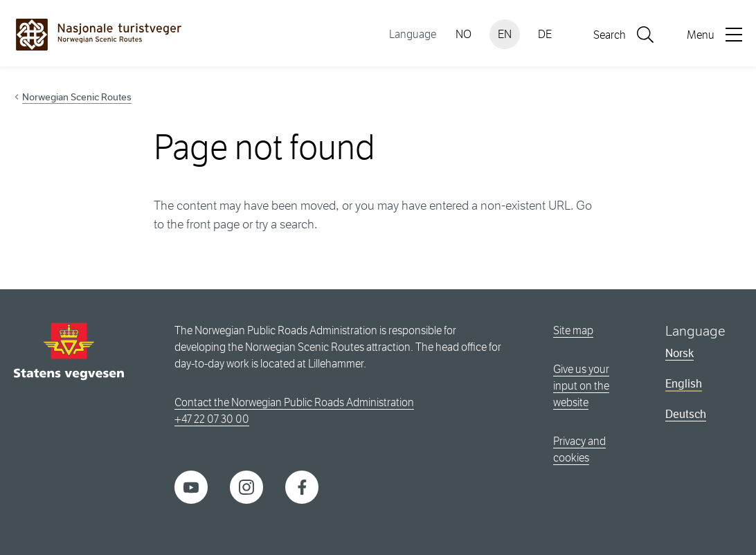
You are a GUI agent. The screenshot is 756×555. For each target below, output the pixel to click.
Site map (573, 330)
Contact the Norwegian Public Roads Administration (294, 402)
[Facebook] (302, 486)
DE (545, 34)
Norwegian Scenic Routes (77, 97)
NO (463, 34)
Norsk (679, 353)
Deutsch (686, 414)
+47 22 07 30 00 (212, 419)
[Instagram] (246, 486)
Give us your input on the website (581, 386)
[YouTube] (191, 486)
